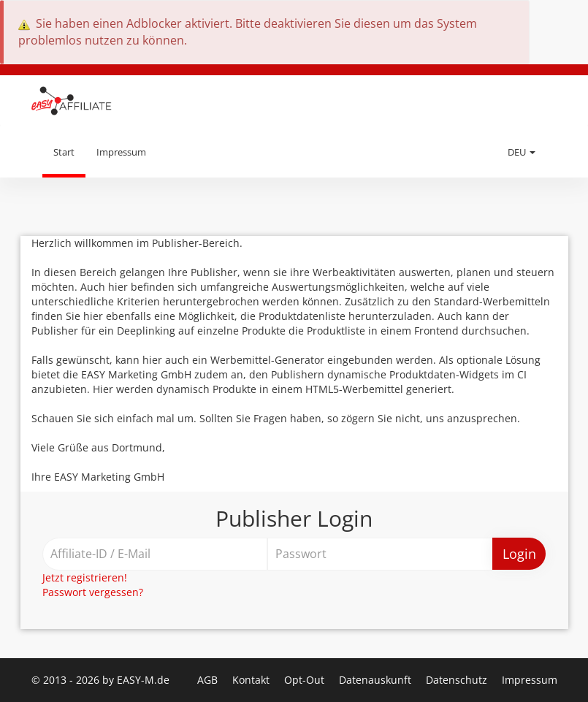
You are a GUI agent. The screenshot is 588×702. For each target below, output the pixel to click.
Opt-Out (306, 680)
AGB (209, 680)
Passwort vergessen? (93, 592)
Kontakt (252, 680)
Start (64, 152)
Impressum (121, 152)
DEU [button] (522, 152)
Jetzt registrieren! (85, 577)
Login (519, 554)
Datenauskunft (377, 680)
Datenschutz (458, 680)
